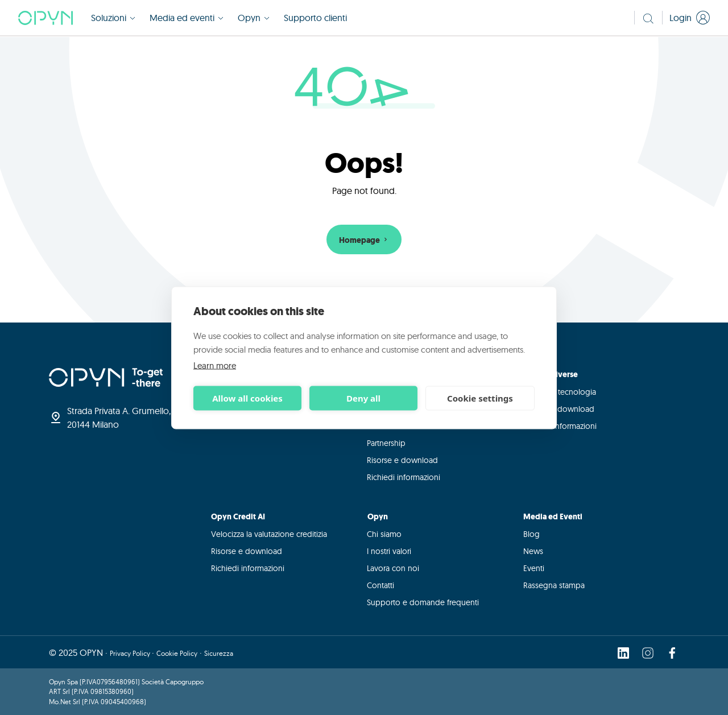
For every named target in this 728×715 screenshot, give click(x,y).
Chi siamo (384, 534)
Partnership (386, 443)
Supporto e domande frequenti (423, 602)
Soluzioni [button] (113, 18)
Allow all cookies (247, 398)
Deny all (363, 398)
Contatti (380, 585)
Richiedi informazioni (404, 477)
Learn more (215, 365)
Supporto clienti (315, 18)
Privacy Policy (131, 653)
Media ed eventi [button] (187, 18)
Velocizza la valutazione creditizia (269, 534)
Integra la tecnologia (560, 392)
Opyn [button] (254, 18)
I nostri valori (389, 551)
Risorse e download (402, 460)
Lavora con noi (393, 568)
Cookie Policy (177, 653)
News (533, 551)
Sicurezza (219, 653)
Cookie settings (480, 398)
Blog (531, 534)
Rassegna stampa (554, 585)
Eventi (534, 568)
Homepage (364, 240)
